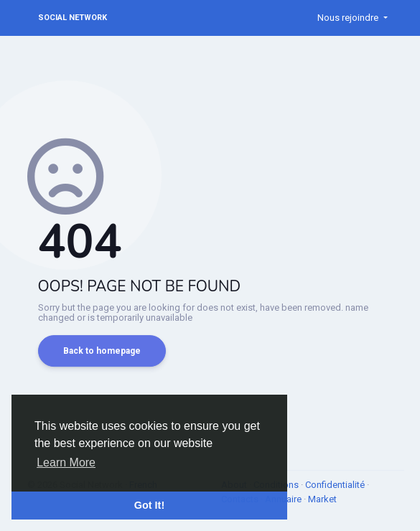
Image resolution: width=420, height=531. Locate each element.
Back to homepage (102, 351)
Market (322, 499)
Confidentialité (336, 485)
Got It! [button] (149, 505)
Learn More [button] (66, 462)
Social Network (73, 18)
